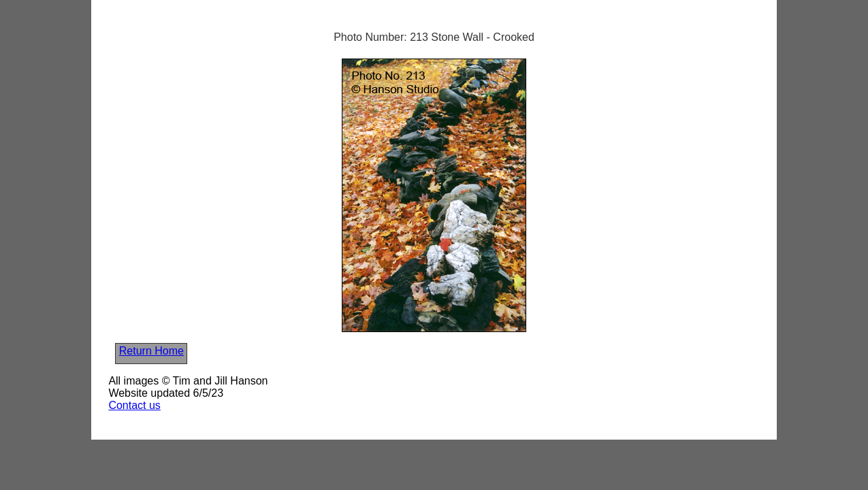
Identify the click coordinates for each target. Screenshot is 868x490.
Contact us (134, 405)
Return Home (151, 351)
